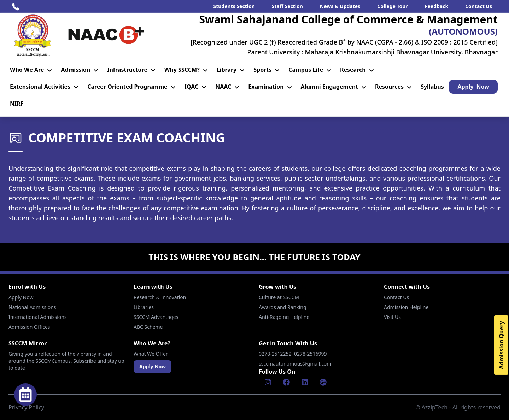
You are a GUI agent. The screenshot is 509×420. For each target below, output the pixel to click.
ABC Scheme (148, 327)
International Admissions (38, 317)
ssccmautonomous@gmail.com (295, 364)
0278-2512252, (276, 354)
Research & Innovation (160, 297)
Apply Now (21, 297)
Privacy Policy (26, 407)
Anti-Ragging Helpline (284, 317)
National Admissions (32, 307)
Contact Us (479, 6)
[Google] (323, 382)
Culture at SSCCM (279, 297)
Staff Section (287, 6)
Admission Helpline (406, 307)
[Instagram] (268, 382)
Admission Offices (29, 327)
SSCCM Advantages (156, 317)
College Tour (393, 6)
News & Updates (340, 6)
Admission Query (501, 345)
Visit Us (392, 317)
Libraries (144, 307)
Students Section (234, 6)
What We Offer (151, 354)
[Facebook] (286, 382)
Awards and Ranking (283, 307)
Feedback (437, 6)
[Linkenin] (305, 382)
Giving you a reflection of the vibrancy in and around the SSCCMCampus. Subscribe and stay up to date (66, 361)
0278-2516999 (311, 354)
